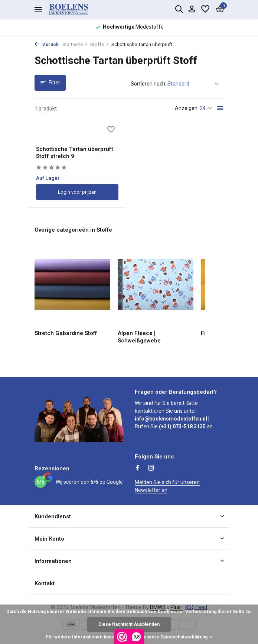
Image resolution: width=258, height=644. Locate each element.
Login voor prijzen (77, 193)
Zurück (47, 44)
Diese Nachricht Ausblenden (129, 624)
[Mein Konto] (192, 9)
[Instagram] (151, 469)
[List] (221, 108)
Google (115, 482)
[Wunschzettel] (205, 9)
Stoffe (100, 44)
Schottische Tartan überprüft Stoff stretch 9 (75, 154)
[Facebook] (138, 469)
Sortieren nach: (148, 84)
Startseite (75, 44)
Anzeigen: (187, 108)
